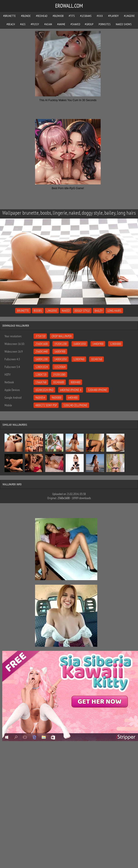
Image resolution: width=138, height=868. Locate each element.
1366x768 (41, 382)
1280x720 (41, 375)
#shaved (75, 24)
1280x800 (115, 344)
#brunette (10, 16)
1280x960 (79, 359)
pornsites (105, 24)
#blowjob (58, 16)
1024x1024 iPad (44, 390)
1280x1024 (42, 367)
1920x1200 (61, 344)
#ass (23, 24)
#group (89, 24)
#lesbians (86, 16)
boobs (38, 311)
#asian (48, 24)
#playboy (113, 16)
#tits (72, 16)
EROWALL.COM (69, 6)
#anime (61, 24)
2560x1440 (42, 351)
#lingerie (129, 16)
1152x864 (60, 367)
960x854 (40, 398)
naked (66, 311)
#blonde (26, 16)
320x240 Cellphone (75, 405)
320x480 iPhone (97, 390)
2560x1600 (42, 344)
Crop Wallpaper (62, 336)
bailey (99, 311)
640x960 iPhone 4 (71, 390)
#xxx (100, 16)
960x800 (56, 398)
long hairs (114, 311)
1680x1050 (80, 344)
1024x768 (96, 359)
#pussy (35, 24)
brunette (23, 311)
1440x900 (98, 344)
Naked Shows (124, 24)
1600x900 (60, 351)
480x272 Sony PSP (46, 405)
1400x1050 (61, 359)
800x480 (75, 382)
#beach (11, 24)
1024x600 (58, 382)
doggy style (82, 311)
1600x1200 (42, 359)
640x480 (73, 398)
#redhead (42, 16)
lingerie (52, 311)
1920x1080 (59, 375)
